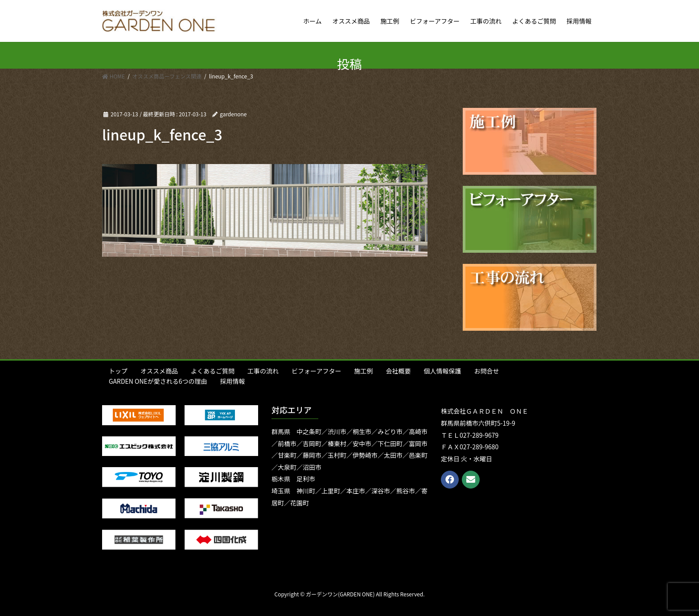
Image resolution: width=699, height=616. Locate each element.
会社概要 (398, 371)
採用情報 (233, 381)
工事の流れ (263, 371)
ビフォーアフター (316, 371)
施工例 (363, 371)
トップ (118, 371)
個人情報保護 (442, 371)
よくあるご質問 (213, 371)
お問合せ (486, 371)
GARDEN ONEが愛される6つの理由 (158, 381)
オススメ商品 (159, 371)
